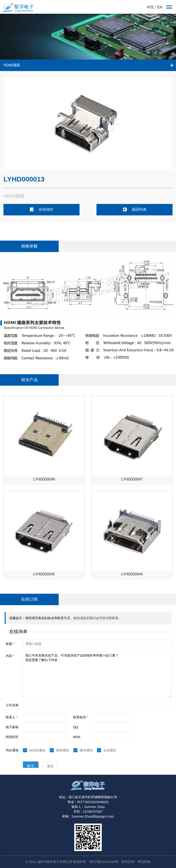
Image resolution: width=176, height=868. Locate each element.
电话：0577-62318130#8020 (88, 802)
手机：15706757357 (88, 812)
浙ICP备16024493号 (104, 862)
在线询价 (41, 209)
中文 (150, 7)
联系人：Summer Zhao (88, 807)
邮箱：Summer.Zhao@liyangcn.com (88, 816)
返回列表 (135, 209)
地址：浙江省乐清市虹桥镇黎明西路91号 (88, 797)
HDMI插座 (12, 65)
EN (160, 7)
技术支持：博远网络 (136, 862)
